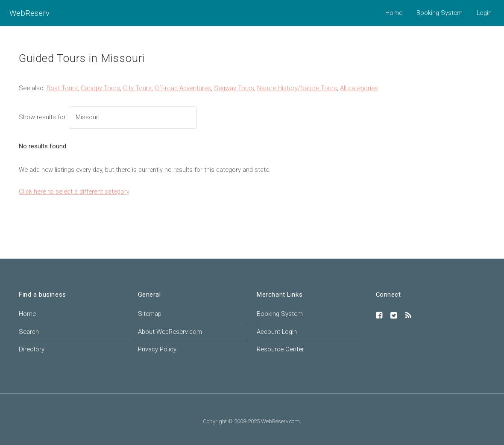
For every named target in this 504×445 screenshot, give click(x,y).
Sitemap (150, 314)
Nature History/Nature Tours (297, 88)
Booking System (440, 13)
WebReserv (29, 13)
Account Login (277, 332)
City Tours (137, 88)
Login (484, 13)
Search (29, 332)
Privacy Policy (157, 349)
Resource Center (280, 349)
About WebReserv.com (170, 332)
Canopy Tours (100, 88)
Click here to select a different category (74, 192)
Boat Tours (62, 88)
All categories (359, 88)
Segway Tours (234, 88)
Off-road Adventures (183, 88)
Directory (32, 349)
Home (394, 13)
